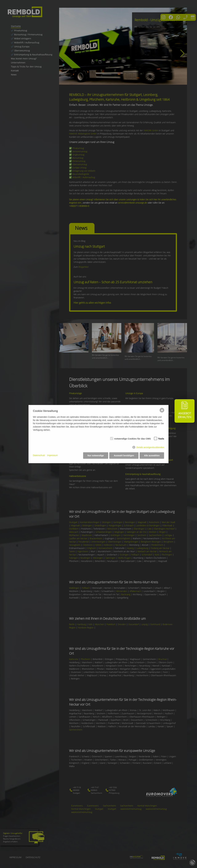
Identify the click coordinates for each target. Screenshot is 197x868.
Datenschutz (39, 455)
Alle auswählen (152, 456)
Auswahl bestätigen (124, 456)
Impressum (52, 455)
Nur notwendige (96, 456)
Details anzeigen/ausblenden (150, 447)
